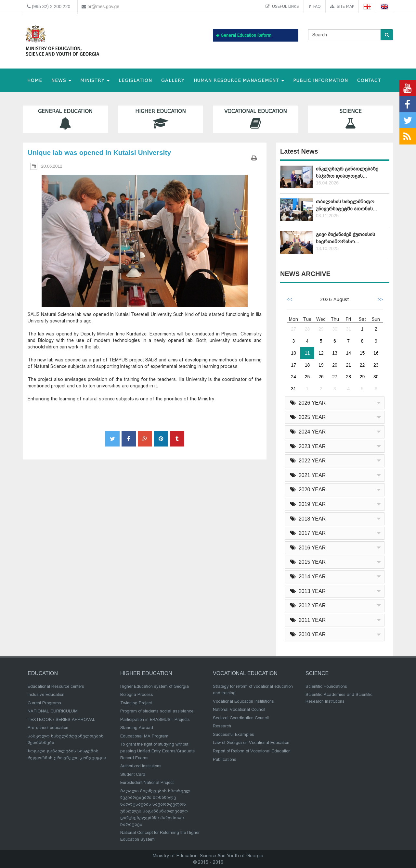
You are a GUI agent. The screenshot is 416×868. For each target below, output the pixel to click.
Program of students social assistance (157, 711)
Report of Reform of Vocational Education (252, 751)
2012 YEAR (308, 605)
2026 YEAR (308, 403)
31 (348, 329)
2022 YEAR (308, 461)
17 (293, 365)
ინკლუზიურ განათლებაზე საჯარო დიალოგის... (347, 172)
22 (362, 365)
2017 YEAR (308, 533)
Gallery (173, 80)
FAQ (315, 6)
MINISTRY (95, 80)
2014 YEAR (308, 577)
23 (376, 365)
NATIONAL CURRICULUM (53, 711)
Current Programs (44, 703)
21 (348, 365)
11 (307, 353)
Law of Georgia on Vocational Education (251, 742)
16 (376, 353)
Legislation (135, 80)
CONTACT (369, 80)
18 (307, 365)
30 (335, 329)
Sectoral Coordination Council (241, 718)
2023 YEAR (308, 446)
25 (307, 377)
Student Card (133, 774)
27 (293, 329)
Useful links (282, 6)
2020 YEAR (308, 490)
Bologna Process (137, 694)
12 (321, 353)
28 (307, 329)
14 (348, 353)
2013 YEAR (308, 591)
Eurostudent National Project (147, 782)
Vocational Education (256, 119)
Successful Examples (234, 734)
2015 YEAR (308, 562)
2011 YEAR (308, 620)
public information (321, 80)
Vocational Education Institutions (243, 701)
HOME (35, 80)
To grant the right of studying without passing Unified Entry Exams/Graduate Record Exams (157, 751)
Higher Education (161, 119)
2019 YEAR (308, 504)
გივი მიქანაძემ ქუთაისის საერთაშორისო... (345, 238)
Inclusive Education (46, 694)
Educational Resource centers (56, 686)
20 (335, 365)
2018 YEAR (308, 519)
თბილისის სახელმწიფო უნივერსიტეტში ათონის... (346, 205)
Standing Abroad (137, 728)
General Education (65, 119)
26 (321, 377)
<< (289, 299)
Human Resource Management (239, 80)
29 (321, 329)
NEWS (61, 80)
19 (321, 365)
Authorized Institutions (141, 766)
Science (351, 119)
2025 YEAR (308, 417)
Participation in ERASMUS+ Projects (155, 719)
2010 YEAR (308, 634)
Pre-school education (48, 728)
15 (362, 353)
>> (380, 299)
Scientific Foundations (326, 686)
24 (293, 377)
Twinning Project (136, 703)
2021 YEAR (308, 475)
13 (335, 353)
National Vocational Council (239, 709)
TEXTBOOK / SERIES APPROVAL (61, 719)
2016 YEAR (308, 548)
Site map (342, 6)
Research (222, 726)
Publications (225, 759)
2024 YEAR (308, 432)
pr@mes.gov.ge (103, 6)
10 (293, 353)
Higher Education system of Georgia (155, 686)
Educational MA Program (144, 736)
